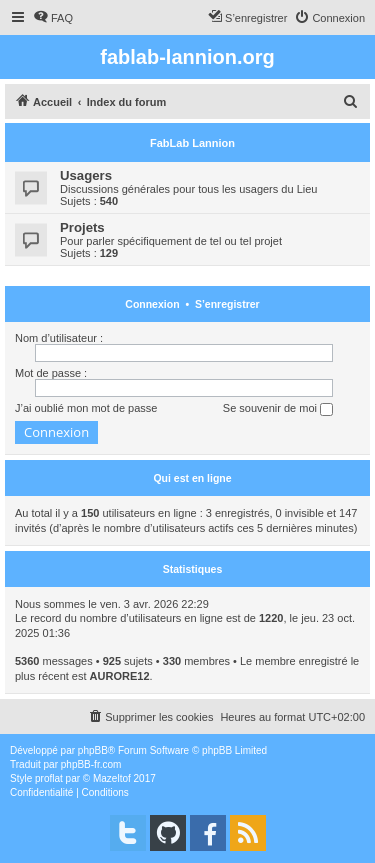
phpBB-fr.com (91, 764)
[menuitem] (53, 18)
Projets (82, 227)
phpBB (93, 750)
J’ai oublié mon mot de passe (86, 408)
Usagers (86, 175)
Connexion (152, 304)
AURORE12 (120, 676)
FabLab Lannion (192, 143)
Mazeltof (112, 778)
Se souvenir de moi (278, 409)
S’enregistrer (227, 304)
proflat (49, 778)
